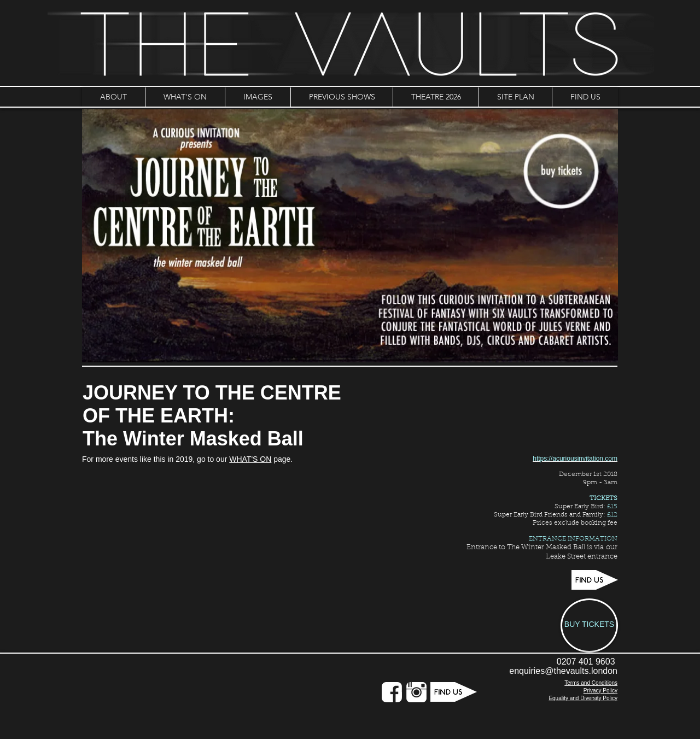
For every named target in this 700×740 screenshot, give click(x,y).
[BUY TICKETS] (589, 626)
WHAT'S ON (250, 459)
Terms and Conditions (591, 683)
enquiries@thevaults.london (563, 671)
